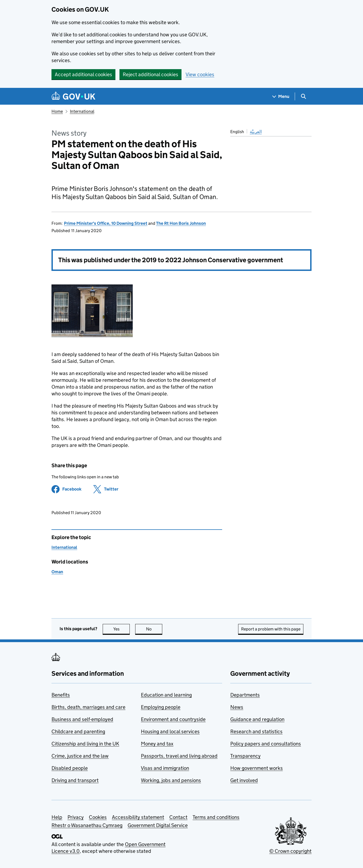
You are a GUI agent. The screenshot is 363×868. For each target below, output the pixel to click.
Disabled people (70, 768)
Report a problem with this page (271, 629)
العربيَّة (256, 132)
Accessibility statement (138, 817)
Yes (122, 629)
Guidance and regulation (257, 719)
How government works (257, 768)
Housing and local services (170, 731)
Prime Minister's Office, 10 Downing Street (106, 223)
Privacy (76, 817)
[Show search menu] (303, 96)
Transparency (245, 756)
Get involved (244, 780)
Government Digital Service (158, 825)
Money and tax (157, 744)
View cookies (200, 74)
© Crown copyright (290, 851)
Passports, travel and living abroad (179, 756)
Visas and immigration (165, 768)
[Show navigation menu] (281, 96)
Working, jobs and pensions (171, 780)
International (82, 111)
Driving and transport (75, 780)
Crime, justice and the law (80, 756)
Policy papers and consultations (266, 744)
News (237, 707)
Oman (57, 572)
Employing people (161, 707)
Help (57, 817)
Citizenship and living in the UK (85, 744)
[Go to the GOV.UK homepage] (73, 96)
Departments (245, 695)
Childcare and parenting (78, 731)
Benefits (61, 695)
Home (57, 111)
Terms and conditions (216, 817)
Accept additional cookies (83, 74)
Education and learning (166, 695)
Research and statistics (256, 731)
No (154, 629)
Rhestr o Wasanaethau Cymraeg (87, 825)
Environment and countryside (173, 719)
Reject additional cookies (150, 74)
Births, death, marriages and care (88, 707)
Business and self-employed (82, 719)
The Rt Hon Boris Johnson (181, 223)
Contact (178, 817)
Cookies (98, 817)
